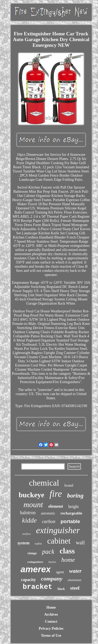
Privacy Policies (51, 629)
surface (26, 534)
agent (60, 572)
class (67, 551)
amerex (36, 569)
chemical (44, 483)
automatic (48, 513)
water (76, 571)
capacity (28, 580)
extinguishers (35, 562)
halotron (28, 513)
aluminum (74, 580)
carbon (49, 521)
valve (38, 543)
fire (56, 494)
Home (51, 607)
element (56, 506)
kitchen (52, 562)
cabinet (59, 541)
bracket (38, 587)
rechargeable (71, 513)
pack (48, 552)
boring (75, 496)
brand (69, 485)
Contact (51, 622)
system (24, 543)
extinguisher (58, 530)
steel (75, 588)
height (73, 507)
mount (33, 504)
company (52, 579)
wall (80, 543)
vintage (32, 553)
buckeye (32, 495)
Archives (51, 614)
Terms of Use (51, 636)
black (61, 589)
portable (70, 521)
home (68, 560)
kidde (29, 520)
